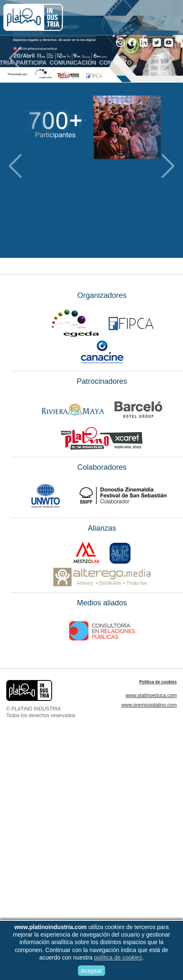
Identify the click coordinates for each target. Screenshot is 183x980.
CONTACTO (118, 63)
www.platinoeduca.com (151, 695)
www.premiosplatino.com (149, 705)
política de (118, 957)
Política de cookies (158, 682)
